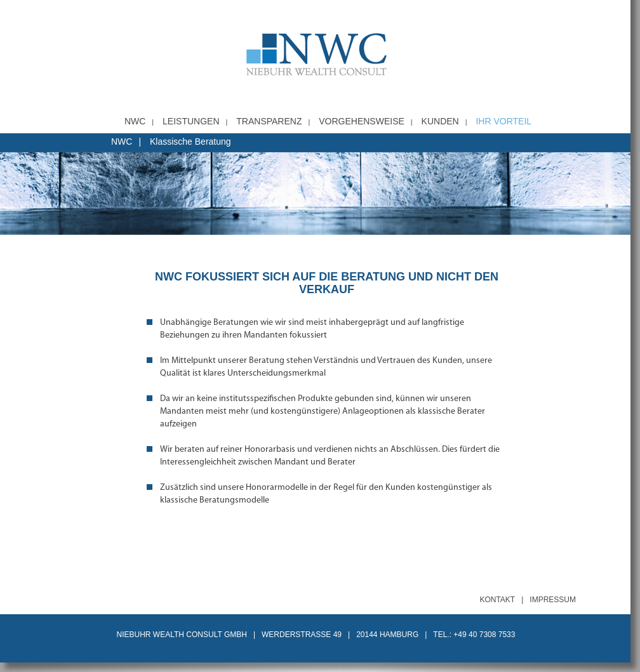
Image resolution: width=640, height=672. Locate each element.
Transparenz (269, 121)
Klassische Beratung (190, 142)
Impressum (553, 600)
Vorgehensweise (362, 121)
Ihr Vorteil (503, 121)
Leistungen (191, 121)
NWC (135, 121)
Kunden (440, 121)
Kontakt (497, 600)
